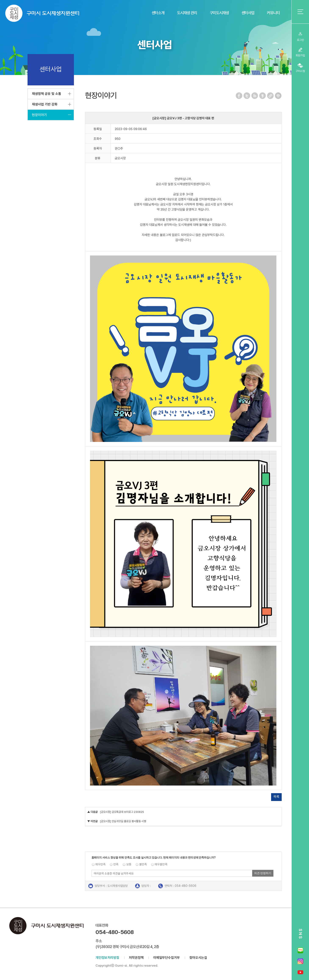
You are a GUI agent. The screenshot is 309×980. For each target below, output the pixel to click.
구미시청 (300, 71)
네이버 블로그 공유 (255, 96)
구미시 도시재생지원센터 (42, 13)
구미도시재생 (219, 13)
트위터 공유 (247, 96)
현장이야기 (39, 115)
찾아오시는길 (198, 958)
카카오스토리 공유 (263, 96)
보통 (129, 864)
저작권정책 (136, 958)
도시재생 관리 (187, 13)
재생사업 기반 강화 (45, 104)
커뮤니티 (273, 13)
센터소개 (158, 13)
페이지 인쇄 (278, 96)
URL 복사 (271, 96)
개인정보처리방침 (107, 958)
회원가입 (300, 55)
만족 (116, 864)
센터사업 (248, 13)
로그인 (300, 40)
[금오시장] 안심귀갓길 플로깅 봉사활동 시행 (123, 821)
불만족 (143, 864)
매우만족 (100, 864)
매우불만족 (161, 864)
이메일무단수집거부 (166, 958)
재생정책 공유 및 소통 (47, 94)
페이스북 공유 (239, 96)
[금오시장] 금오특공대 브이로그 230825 (122, 812)
